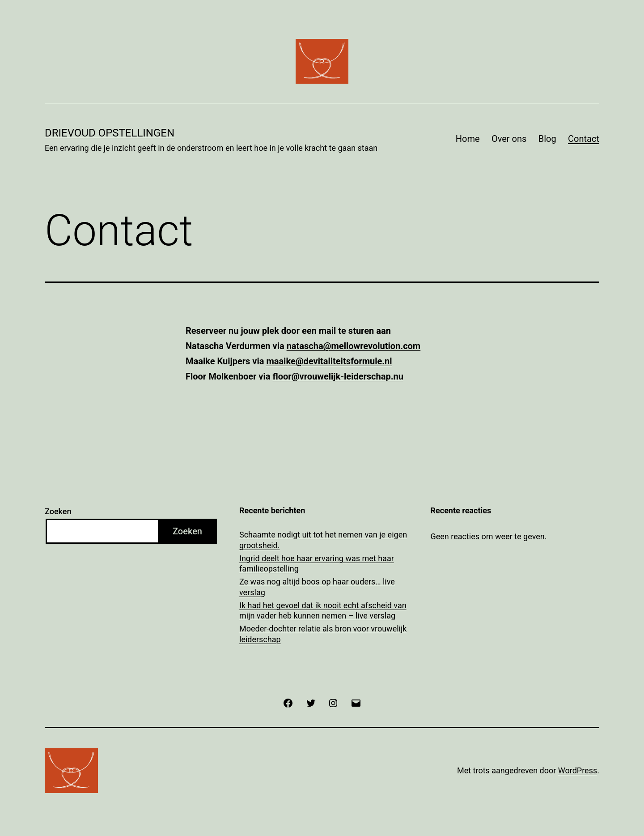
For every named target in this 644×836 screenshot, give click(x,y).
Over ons (509, 139)
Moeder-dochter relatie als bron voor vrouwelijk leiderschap (323, 634)
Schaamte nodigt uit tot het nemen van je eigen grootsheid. (323, 540)
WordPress (578, 770)
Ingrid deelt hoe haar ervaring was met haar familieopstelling (317, 563)
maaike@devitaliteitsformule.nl (329, 361)
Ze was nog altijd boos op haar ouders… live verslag (317, 587)
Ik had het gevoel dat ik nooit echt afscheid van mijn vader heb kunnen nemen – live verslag (323, 610)
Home (468, 139)
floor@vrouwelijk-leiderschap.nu (338, 376)
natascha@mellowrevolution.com (354, 346)
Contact (584, 139)
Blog (547, 139)
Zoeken (58, 511)
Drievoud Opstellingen (110, 133)
